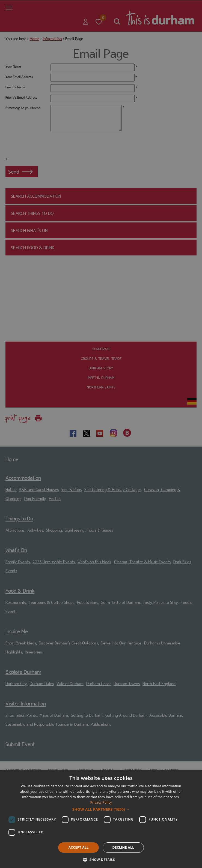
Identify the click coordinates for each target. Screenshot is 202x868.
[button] (101, 809)
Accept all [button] (79, 847)
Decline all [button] (123, 847)
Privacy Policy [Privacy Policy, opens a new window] (101, 802)
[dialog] (101, 819)
